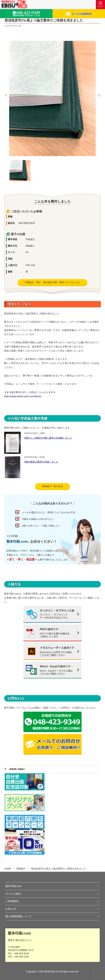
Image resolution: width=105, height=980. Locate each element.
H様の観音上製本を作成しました (41, 462)
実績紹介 (21, 869)
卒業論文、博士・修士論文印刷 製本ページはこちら (52, 282)
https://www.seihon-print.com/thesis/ (23, 396)
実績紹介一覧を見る (52, 486)
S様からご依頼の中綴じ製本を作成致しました (48, 438)
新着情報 (13, 769)
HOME (8, 869)
